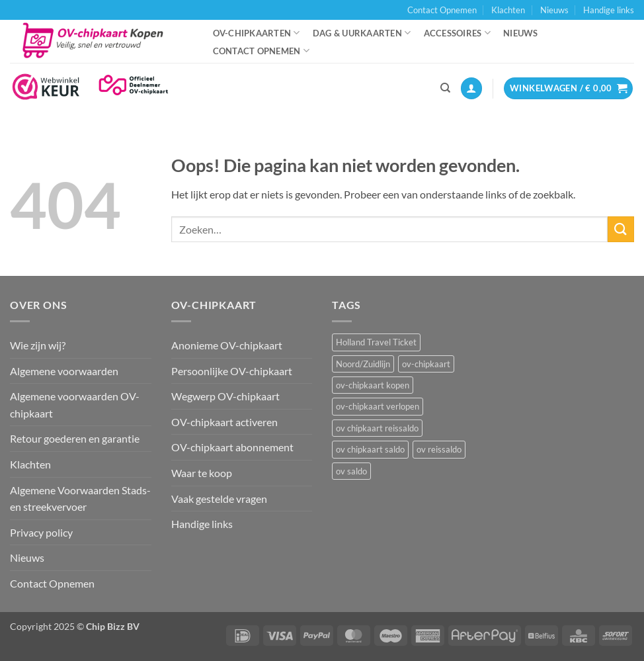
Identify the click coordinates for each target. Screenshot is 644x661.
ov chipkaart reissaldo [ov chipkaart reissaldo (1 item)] (377, 428)
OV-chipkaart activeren (224, 422)
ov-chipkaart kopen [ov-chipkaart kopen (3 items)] (373, 385)
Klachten (508, 10)
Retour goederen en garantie (75, 438)
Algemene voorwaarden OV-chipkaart (75, 405)
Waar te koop (202, 473)
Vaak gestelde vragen (219, 499)
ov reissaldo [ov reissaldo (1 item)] (439, 449)
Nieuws (554, 10)
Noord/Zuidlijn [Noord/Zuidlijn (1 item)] (363, 364)
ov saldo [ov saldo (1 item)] (351, 471)
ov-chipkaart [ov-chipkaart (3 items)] (426, 364)
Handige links (609, 10)
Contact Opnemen (442, 10)
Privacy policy (41, 532)
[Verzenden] (621, 229)
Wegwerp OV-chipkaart (225, 396)
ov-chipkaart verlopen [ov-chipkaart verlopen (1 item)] (378, 406)
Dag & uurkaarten (362, 33)
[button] (471, 88)
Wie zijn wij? (38, 345)
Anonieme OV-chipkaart (227, 345)
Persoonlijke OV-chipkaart (232, 371)
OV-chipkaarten (257, 33)
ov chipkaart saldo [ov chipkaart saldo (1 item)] (370, 449)
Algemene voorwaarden (64, 371)
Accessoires (457, 33)
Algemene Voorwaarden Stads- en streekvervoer (80, 499)
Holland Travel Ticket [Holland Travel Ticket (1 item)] (376, 342)
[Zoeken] (445, 88)
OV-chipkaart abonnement (232, 447)
